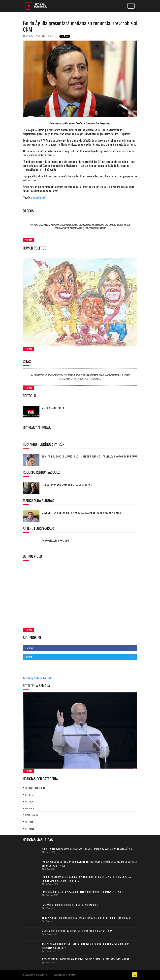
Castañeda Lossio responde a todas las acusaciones (70, 905)
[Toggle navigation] (131, 6)
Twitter (81, 657)
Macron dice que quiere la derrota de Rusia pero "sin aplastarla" (77, 931)
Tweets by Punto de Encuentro (38, 678)
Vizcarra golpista (53, 408)
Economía (30, 808)
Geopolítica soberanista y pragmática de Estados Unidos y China (81, 512)
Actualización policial (56, 540)
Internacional (32, 815)
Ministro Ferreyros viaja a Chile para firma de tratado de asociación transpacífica (87, 849)
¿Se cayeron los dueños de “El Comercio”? (67, 484)
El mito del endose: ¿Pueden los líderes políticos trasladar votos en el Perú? (90, 456)
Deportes (30, 829)
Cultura (29, 822)
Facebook (81, 648)
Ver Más (28, 240)
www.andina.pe (38, 197)
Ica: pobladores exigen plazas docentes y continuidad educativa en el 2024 (82, 892)
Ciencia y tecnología (35, 788)
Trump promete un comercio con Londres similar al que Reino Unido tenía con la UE (87, 918)
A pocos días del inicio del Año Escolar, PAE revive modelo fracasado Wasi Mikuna (86, 959)
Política (47, 36)
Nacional (29, 795)
